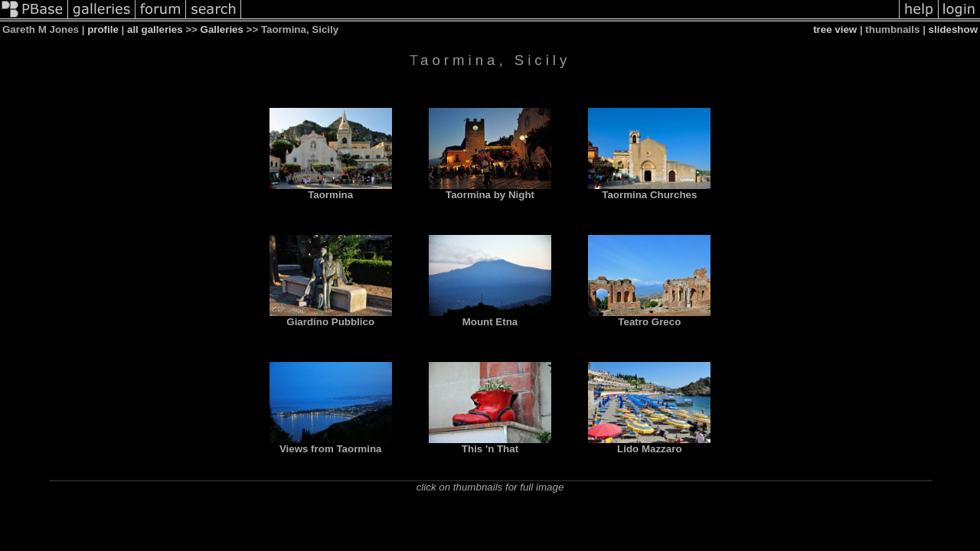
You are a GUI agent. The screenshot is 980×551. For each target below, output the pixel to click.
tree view (835, 29)
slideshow (953, 29)
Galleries (222, 29)
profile (103, 29)
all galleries (155, 29)
